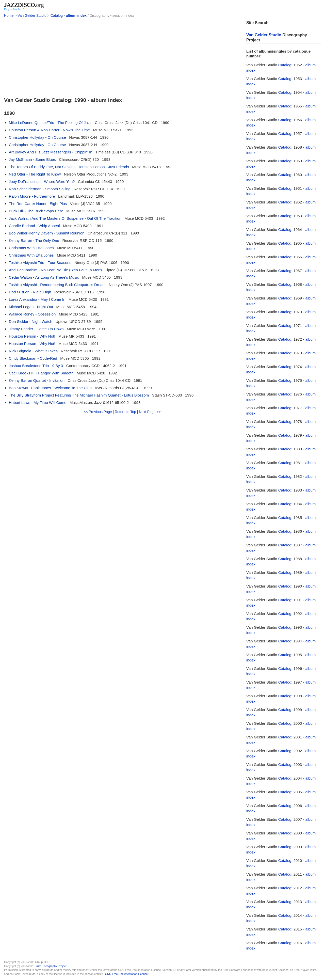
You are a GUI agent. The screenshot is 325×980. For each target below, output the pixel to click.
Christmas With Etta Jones (31, 248)
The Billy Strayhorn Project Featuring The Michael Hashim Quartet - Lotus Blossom (79, 395)
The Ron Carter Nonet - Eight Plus (38, 204)
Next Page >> (150, 412)
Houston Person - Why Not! (32, 336)
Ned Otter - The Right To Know (35, 174)
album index (76, 15)
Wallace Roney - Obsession (32, 314)
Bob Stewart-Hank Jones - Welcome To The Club (50, 388)
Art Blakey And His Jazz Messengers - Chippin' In (51, 152)
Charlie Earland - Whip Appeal (34, 226)
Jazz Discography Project (51, 966)
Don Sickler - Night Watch (31, 321)
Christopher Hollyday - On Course (37, 137)
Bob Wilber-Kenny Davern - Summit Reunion (47, 233)
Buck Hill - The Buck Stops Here (36, 211)
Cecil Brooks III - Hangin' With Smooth (41, 373)
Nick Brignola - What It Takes (33, 351)
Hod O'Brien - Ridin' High (30, 292)
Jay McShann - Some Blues (32, 159)
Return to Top (125, 412)
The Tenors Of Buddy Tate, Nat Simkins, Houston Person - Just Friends (69, 167)
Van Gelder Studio (32, 15)
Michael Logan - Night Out (31, 307)
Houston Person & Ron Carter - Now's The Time (49, 130)
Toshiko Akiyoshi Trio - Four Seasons (40, 263)
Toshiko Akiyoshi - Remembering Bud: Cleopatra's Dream (57, 285)
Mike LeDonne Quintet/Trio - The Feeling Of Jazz (50, 123)
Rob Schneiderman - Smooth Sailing (40, 189)
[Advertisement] (122, 56)
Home (9, 15)
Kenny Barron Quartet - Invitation (37, 380)
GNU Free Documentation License (126, 974)
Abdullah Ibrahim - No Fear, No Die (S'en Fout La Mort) (55, 270)
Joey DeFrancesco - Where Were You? (42, 181)
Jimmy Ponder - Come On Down (36, 329)
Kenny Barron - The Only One (34, 240)
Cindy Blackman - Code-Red (33, 358)
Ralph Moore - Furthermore (32, 196)
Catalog (57, 15)
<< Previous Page (98, 412)
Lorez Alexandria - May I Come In (37, 299)
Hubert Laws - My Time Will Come (38, 402)
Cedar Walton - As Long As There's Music (44, 277)
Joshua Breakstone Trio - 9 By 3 (36, 366)
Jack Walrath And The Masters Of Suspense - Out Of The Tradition (65, 218)
